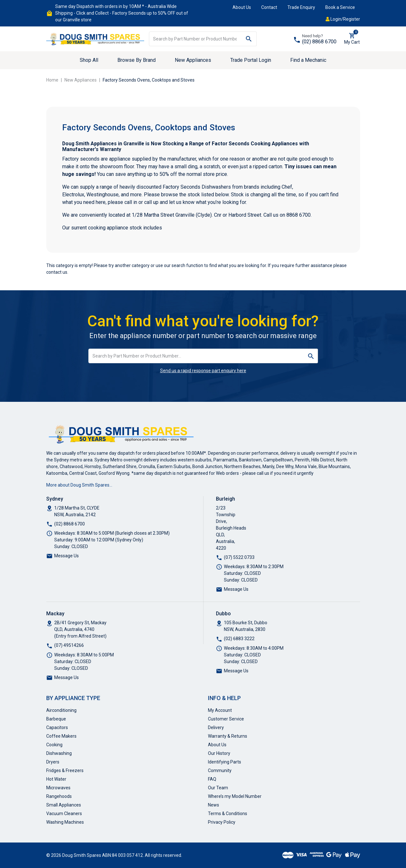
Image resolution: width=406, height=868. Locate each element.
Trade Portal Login (251, 60)
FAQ (212, 779)
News (214, 805)
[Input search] (195, 39)
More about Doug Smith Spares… (79, 485)
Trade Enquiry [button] (301, 7)
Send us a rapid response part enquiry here (203, 371)
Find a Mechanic (308, 60)
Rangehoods (59, 796)
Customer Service (226, 719)
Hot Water (56, 779)
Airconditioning (61, 710)
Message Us (66, 556)
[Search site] (249, 39)
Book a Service (340, 7)
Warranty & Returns (228, 736)
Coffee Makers (61, 736)
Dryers (53, 762)
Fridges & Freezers (65, 770)
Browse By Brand (137, 60)
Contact (269, 7)
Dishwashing (59, 753)
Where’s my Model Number (235, 796)
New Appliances (193, 60)
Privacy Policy (222, 822)
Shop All (89, 60)
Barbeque (56, 719)
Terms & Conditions (228, 814)
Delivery (216, 727)
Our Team (218, 788)
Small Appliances (64, 805)
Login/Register (343, 19)
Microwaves (58, 788)
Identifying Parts (225, 762)
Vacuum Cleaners (64, 814)
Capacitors (57, 727)
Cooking (54, 745)
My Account (220, 710)
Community (220, 770)
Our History (219, 753)
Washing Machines (65, 822)
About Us (242, 7)
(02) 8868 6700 (319, 42)
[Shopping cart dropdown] (352, 39)
